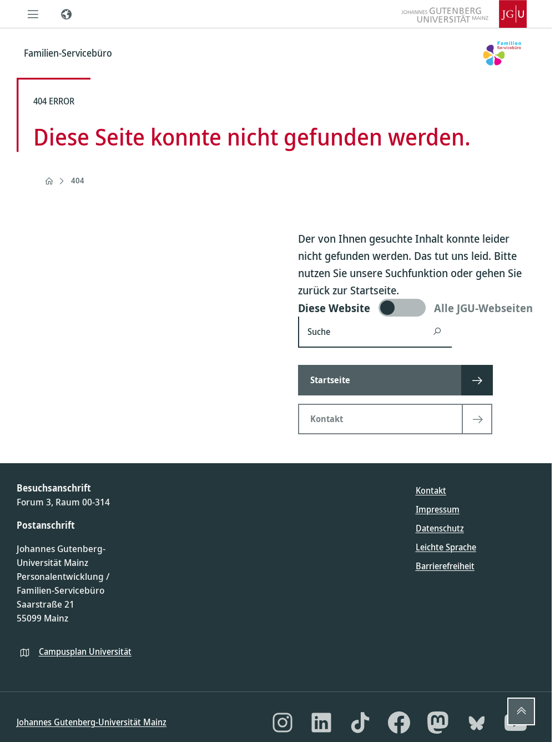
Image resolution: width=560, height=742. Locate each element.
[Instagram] (282, 723)
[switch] (417, 308)
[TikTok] (360, 723)
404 (78, 180)
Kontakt (431, 490)
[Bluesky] (477, 723)
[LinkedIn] (321, 723)
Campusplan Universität (85, 651)
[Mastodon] (438, 723)
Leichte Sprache (446, 547)
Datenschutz (440, 528)
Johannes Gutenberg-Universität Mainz (92, 722)
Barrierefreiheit (445, 566)
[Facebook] (399, 723)
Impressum (438, 509)
